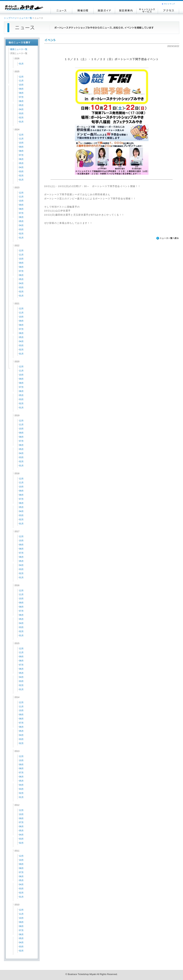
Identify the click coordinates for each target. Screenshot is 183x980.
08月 (21, 93)
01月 (21, 64)
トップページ (10, 18)
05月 (21, 105)
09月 (21, 89)
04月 (21, 109)
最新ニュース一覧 (19, 49)
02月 (21, 118)
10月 (21, 85)
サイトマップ (169, 4)
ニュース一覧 (26, 18)
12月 (21, 77)
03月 (21, 114)
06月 (21, 101)
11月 (21, 81)
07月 (21, 97)
